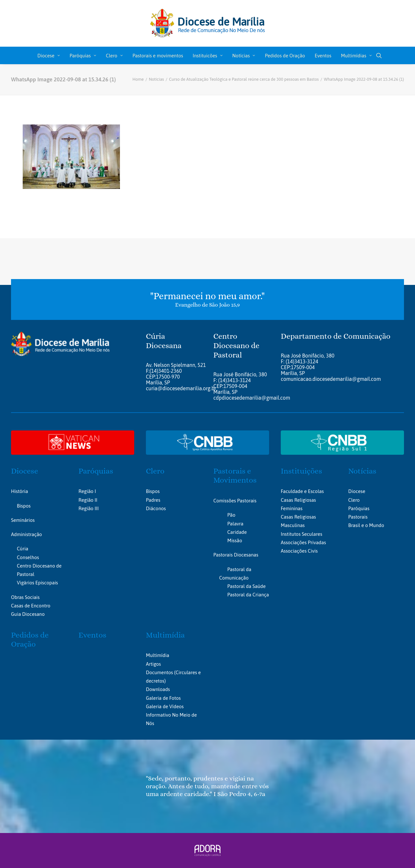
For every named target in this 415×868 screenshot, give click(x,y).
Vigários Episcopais (37, 583)
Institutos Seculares (302, 534)
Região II (88, 500)
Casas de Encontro (31, 606)
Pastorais (358, 517)
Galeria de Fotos (163, 698)
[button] (379, 55)
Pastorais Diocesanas (236, 555)
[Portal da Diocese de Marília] (208, 23)
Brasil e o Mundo (366, 525)
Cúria (23, 549)
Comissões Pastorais (235, 501)
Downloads (158, 689)
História (19, 491)
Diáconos (156, 508)
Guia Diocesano (28, 614)
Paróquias (83, 56)
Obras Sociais (25, 597)
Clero (114, 56)
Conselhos (28, 557)
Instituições (301, 471)
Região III (89, 508)
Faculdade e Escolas (302, 491)
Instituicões (207, 56)
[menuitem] (49, 55)
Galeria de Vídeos (165, 706)
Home (138, 79)
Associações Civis (299, 551)
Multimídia (165, 635)
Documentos (159, 672)
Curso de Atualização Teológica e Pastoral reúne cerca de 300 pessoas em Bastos (244, 79)
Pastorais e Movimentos (235, 476)
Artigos (153, 664)
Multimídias (356, 56)
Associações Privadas (303, 542)
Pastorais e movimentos (158, 56)
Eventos (323, 56)
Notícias (244, 56)
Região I (87, 491)
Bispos (24, 506)
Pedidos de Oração (285, 56)
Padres (153, 500)
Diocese (49, 56)
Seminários (23, 520)
